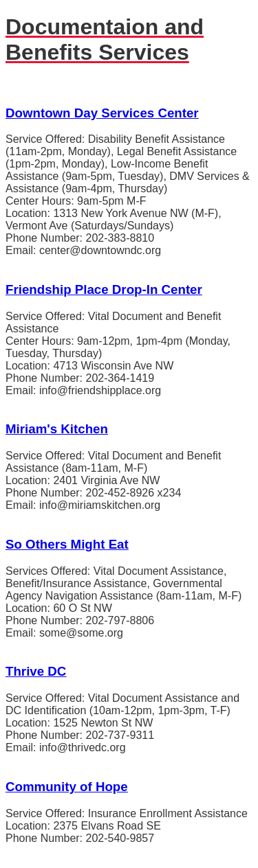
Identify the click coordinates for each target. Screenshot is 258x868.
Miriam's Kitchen (57, 429)
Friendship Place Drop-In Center (104, 289)
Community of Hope (67, 787)
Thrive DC (36, 671)
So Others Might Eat (67, 544)
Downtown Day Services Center (102, 113)
